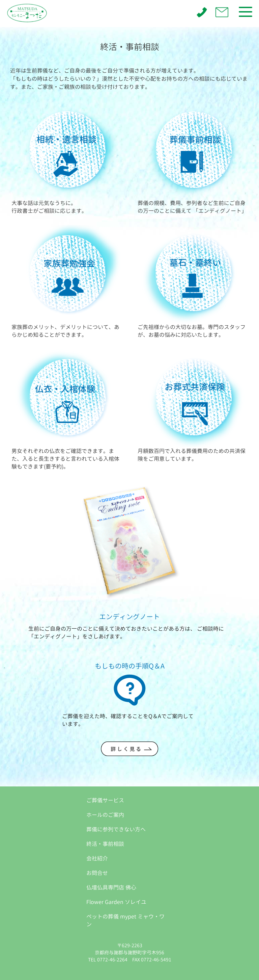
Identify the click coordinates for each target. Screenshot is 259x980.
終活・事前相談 (105, 844)
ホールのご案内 (105, 815)
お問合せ (97, 873)
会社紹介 (97, 858)
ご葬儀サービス (105, 800)
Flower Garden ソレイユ (116, 902)
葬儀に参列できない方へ (116, 829)
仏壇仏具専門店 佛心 (111, 887)
